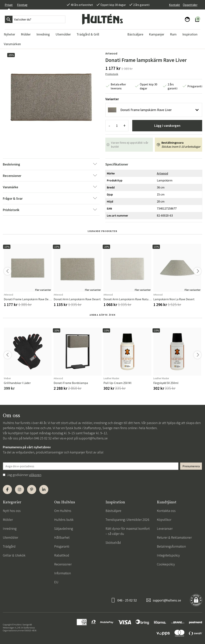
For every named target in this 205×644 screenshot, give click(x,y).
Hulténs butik (64, 520)
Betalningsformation (171, 546)
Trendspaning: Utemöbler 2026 (127, 520)
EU (56, 582)
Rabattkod (62, 555)
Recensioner (63, 564)
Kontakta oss (166, 511)
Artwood (111, 53)
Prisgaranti (62, 546)
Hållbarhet (62, 537)
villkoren (35, 475)
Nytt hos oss (12, 511)
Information (63, 573)
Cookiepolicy (166, 564)
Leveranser (165, 529)
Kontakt (174, 5)
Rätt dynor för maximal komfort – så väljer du (128, 531)
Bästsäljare (113, 511)
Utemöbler (11, 537)
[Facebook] (7, 490)
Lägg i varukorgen (167, 126)
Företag (22, 5)
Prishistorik (112, 74)
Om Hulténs (63, 511)
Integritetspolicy (168, 555)
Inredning (10, 529)
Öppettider (190, 5)
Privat (9, 5)
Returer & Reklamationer (174, 537)
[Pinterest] (32, 490)
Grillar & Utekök (14, 555)
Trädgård (9, 546)
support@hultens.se (93, 438)
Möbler (8, 520)
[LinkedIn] (44, 490)
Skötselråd (113, 543)
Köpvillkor (164, 520)
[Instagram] (20, 490)
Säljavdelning (64, 529)
